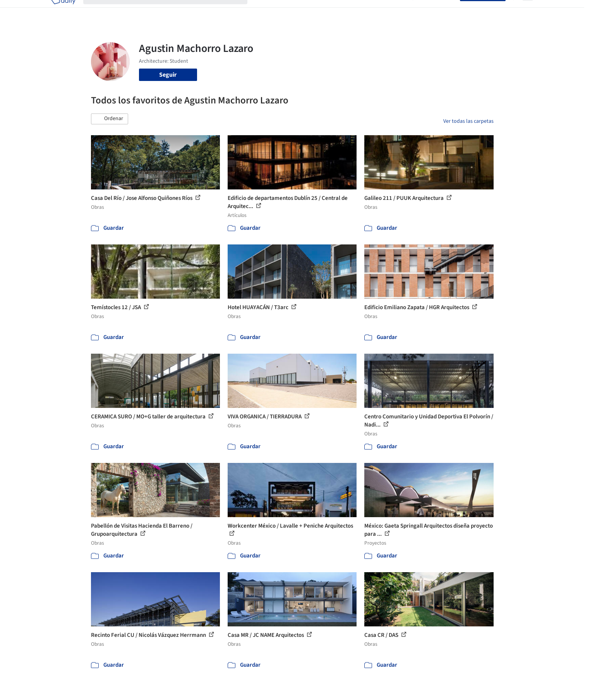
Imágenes (290, 11)
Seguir (168, 75)
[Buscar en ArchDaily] (172, 11)
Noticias (370, 11)
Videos (396, 11)
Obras (263, 11)
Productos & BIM (331, 11)
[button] (110, 119)
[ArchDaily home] (63, 11)
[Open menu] (528, 11)
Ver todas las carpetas (468, 121)
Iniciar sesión (438, 11)
